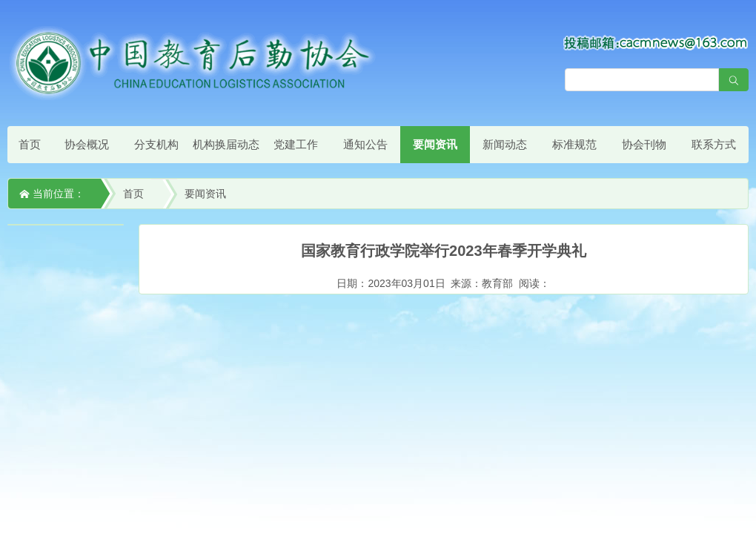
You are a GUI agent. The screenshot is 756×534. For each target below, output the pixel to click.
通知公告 (365, 144)
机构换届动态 (226, 144)
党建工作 (296, 144)
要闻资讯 (435, 144)
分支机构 (156, 144)
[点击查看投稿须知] (656, 42)
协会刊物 (644, 144)
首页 (30, 144)
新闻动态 (505, 144)
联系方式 (714, 144)
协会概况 (87, 144)
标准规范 (574, 144)
